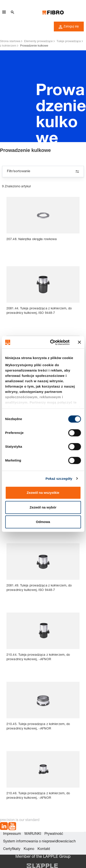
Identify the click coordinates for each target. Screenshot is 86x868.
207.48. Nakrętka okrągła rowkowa (32, 239)
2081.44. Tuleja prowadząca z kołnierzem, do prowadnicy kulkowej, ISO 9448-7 (39, 311)
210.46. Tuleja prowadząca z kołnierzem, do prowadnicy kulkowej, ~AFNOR (38, 796)
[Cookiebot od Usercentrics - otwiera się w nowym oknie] (52, 342)
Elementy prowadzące (38, 41)
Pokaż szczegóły (59, 479)
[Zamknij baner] (79, 342)
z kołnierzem (8, 46)
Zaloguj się (69, 27)
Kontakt (44, 849)
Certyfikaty (12, 849)
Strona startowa (10, 41)
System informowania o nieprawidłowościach (39, 842)
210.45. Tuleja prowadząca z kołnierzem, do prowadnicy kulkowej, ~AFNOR (38, 727)
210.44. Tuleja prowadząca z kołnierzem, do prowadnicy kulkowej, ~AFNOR (38, 657)
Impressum (12, 834)
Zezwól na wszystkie (43, 493)
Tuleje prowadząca (69, 41)
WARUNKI (33, 834)
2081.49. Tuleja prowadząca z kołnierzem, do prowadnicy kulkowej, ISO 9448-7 (39, 588)
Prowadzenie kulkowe (34, 46)
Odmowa (43, 522)
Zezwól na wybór (43, 507)
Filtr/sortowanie (43, 172)
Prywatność (54, 834)
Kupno (29, 849)
